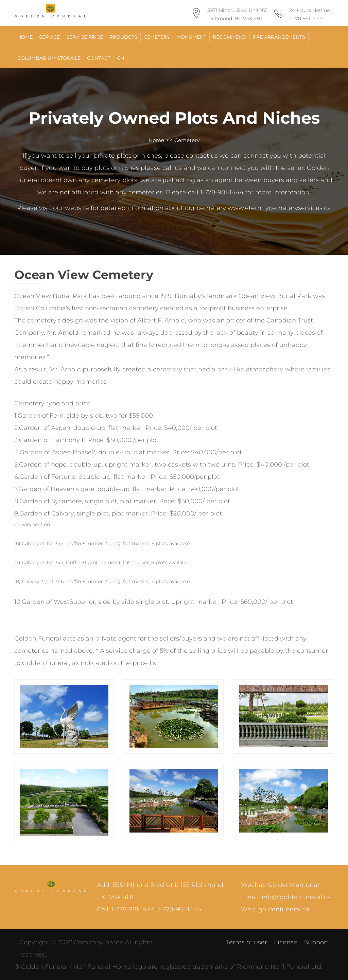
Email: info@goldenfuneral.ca (286, 897)
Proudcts (123, 37)
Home (156, 140)
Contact (99, 58)
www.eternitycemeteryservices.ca (279, 208)
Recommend (230, 37)
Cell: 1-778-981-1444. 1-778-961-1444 (149, 909)
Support (316, 942)
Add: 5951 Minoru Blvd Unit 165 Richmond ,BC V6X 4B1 (160, 891)
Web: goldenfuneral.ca (275, 909)
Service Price (85, 37)
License (286, 942)
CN (120, 58)
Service (49, 37)
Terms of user (247, 942)
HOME (25, 37)
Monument (191, 37)
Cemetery (157, 37)
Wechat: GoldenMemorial (280, 885)
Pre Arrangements (279, 37)
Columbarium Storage (49, 58)
